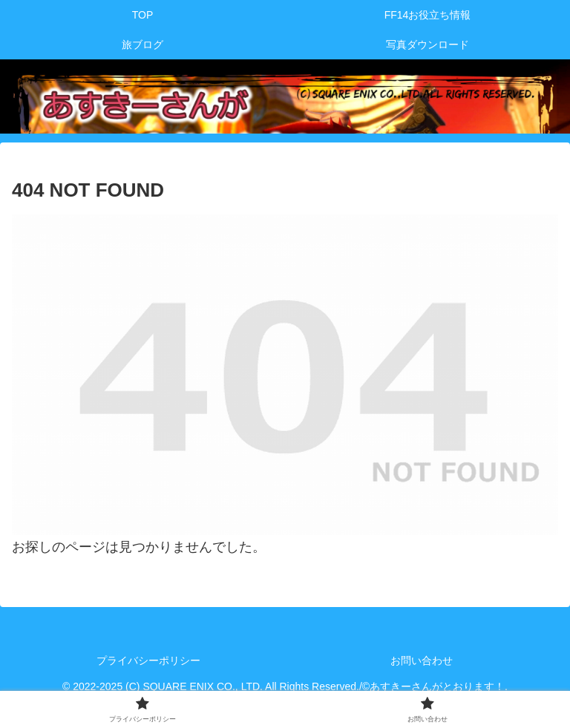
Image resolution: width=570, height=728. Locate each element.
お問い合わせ (422, 660)
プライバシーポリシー (148, 660)
